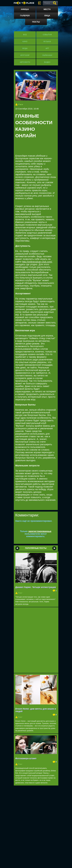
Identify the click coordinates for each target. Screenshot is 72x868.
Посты (36, 22)
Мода (25, 48)
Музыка (47, 41)
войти (40, 3)
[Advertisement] (44, 147)
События (47, 35)
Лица (47, 16)
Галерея (25, 16)
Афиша (25, 9)
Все (25, 35)
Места (47, 9)
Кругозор (25, 55)
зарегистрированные (40, 531)
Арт (47, 48)
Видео (47, 62)
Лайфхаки (47, 55)
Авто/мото (25, 62)
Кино (25, 41)
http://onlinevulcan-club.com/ (37, 262)
